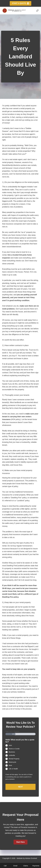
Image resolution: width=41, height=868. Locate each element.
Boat (10, 765)
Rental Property (14, 759)
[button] (20, 842)
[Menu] (37, 11)
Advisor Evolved (31, 858)
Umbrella (12, 755)
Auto (10, 745)
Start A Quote (20, 3)
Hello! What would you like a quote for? (20, 741)
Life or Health (13, 769)
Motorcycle (12, 762)
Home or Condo (14, 749)
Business (12, 752)
